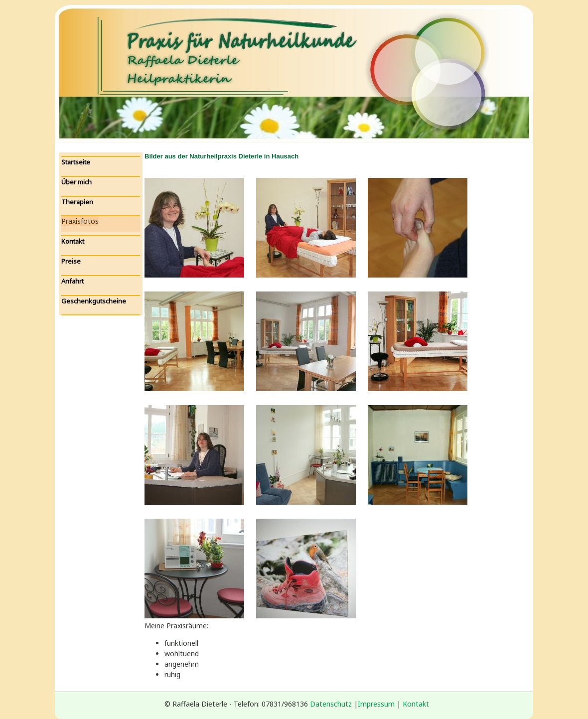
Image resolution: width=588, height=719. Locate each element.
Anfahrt (73, 281)
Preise (71, 261)
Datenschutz (331, 704)
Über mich (76, 182)
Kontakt (73, 241)
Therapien (77, 202)
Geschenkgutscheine (94, 301)
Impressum (376, 704)
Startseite (76, 162)
